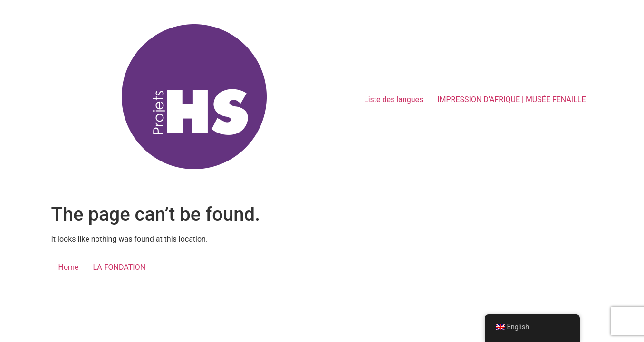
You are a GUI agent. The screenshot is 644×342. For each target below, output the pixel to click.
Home (69, 267)
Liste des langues (394, 100)
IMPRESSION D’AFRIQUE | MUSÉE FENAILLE (511, 100)
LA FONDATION (120, 267)
